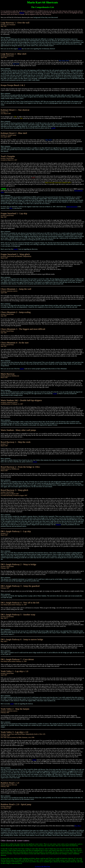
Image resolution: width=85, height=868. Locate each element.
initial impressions (72, 207)
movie (34, 760)
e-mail (55, 394)
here (11, 208)
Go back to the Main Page (43, 866)
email (20, 49)
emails (16, 249)
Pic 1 (76, 826)
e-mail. (53, 128)
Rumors (22, 13)
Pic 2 (79, 826)
